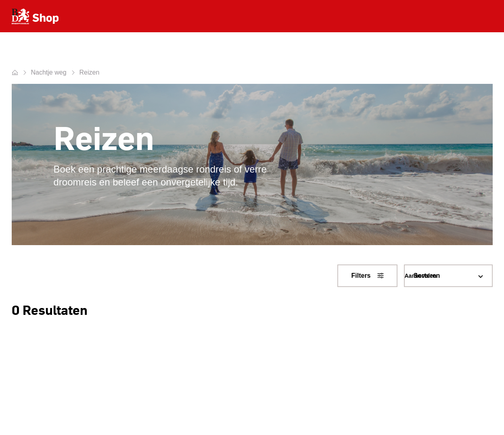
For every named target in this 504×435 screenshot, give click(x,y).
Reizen (90, 72)
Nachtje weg (49, 72)
